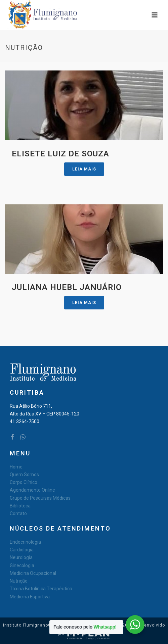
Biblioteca (20, 506)
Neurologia (21, 557)
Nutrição (19, 581)
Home (16, 467)
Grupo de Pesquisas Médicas (40, 498)
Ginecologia (22, 565)
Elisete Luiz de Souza (60, 154)
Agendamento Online (32, 490)
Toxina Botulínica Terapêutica (41, 589)
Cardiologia (22, 550)
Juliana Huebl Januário (67, 287)
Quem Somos (24, 475)
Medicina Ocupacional (33, 573)
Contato (18, 513)
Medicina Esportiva (30, 597)
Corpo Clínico (24, 482)
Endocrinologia (25, 542)
